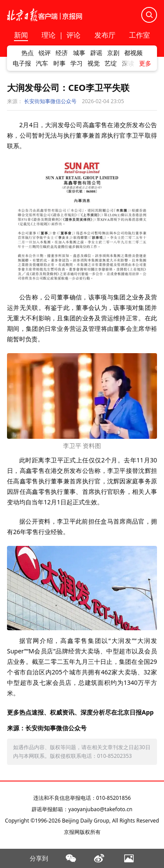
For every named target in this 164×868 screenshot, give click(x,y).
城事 (79, 53)
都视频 (133, 53)
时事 (59, 63)
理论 (49, 35)
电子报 (22, 63)
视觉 (94, 63)
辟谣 (96, 53)
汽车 (42, 63)
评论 (73, 35)
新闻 (21, 36)
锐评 (45, 53)
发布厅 (105, 36)
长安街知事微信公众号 (50, 101)
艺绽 (111, 63)
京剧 (113, 53)
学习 (77, 63)
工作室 (140, 36)
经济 (62, 53)
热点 (28, 53)
